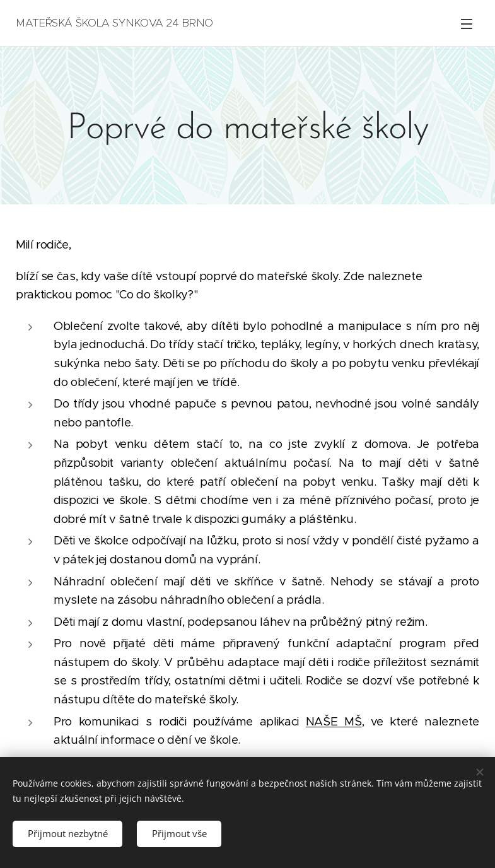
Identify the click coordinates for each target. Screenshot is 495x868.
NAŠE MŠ (334, 721)
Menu (467, 24)
